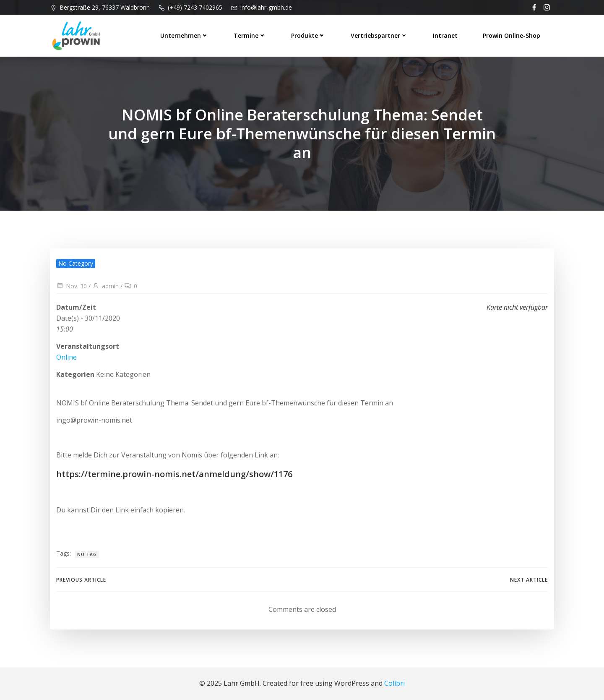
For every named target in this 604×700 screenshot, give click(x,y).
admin (105, 286)
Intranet (445, 35)
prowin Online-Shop (512, 35)
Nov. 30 (72, 286)
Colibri (394, 683)
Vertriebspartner (379, 35)
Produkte (308, 35)
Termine (250, 35)
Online (66, 357)
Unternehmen (184, 35)
